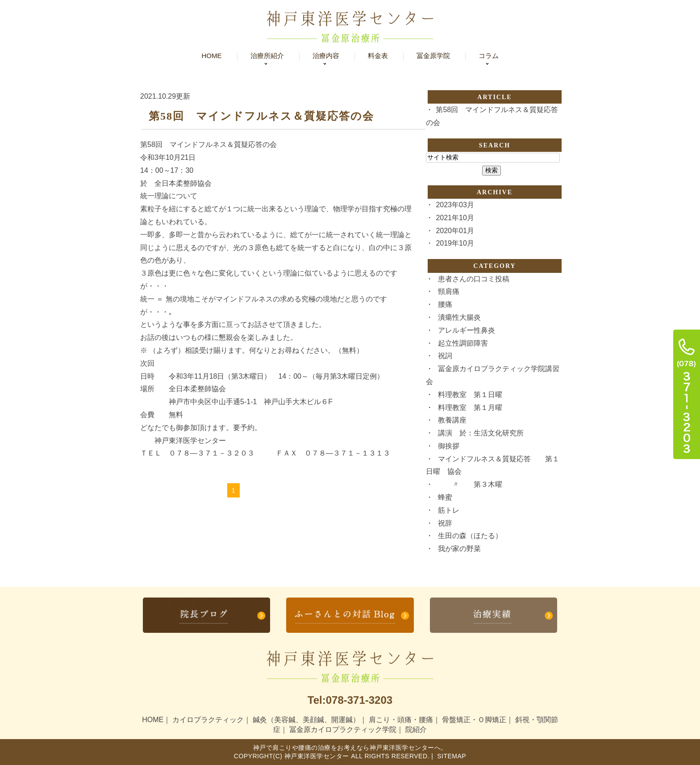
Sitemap (451, 756)
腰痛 (445, 304)
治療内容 (326, 56)
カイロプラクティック (208, 719)
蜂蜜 (445, 497)
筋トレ (449, 510)
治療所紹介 (267, 56)
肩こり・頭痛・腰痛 (401, 719)
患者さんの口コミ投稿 (474, 279)
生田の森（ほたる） (470, 536)
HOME (153, 719)
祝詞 (445, 356)
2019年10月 (455, 243)
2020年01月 (455, 231)
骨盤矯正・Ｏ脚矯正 (474, 719)
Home (212, 56)
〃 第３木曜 (470, 484)
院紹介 (416, 729)
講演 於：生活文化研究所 (481, 433)
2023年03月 (455, 205)
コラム (489, 56)
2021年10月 (455, 218)
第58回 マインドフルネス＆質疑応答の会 (261, 116)
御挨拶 (449, 446)
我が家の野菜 (459, 549)
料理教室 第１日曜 (470, 395)
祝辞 (445, 523)
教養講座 (452, 420)
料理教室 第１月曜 (470, 408)
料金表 (378, 56)
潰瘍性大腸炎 (459, 317)
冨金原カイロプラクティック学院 (343, 729)
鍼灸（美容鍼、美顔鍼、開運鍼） (306, 719)
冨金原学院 (433, 56)
